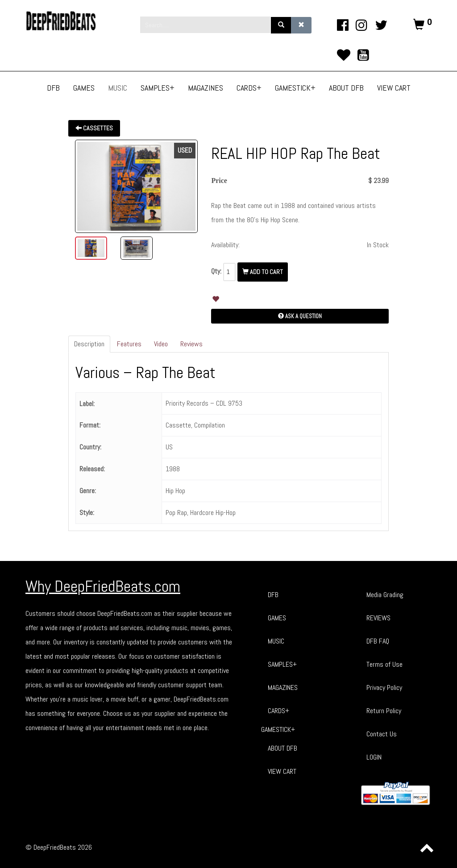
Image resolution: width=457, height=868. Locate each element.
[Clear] (301, 25)
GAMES (277, 618)
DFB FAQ (378, 641)
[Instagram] (362, 25)
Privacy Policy (384, 687)
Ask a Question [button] (300, 316)
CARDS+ (278, 711)
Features (129, 344)
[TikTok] (343, 55)
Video (161, 344)
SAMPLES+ (282, 664)
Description (89, 344)
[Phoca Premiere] (68, 21)
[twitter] (381, 25)
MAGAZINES (283, 687)
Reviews (191, 344)
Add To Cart (263, 272)
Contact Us (382, 734)
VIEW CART (282, 771)
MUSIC (276, 641)
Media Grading (385, 595)
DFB (273, 595)
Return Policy (384, 711)
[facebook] (343, 25)
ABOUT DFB (283, 748)
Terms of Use (384, 664)
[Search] (281, 25)
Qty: (216, 271)
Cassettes (94, 128)
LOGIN (374, 757)
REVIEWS (378, 618)
